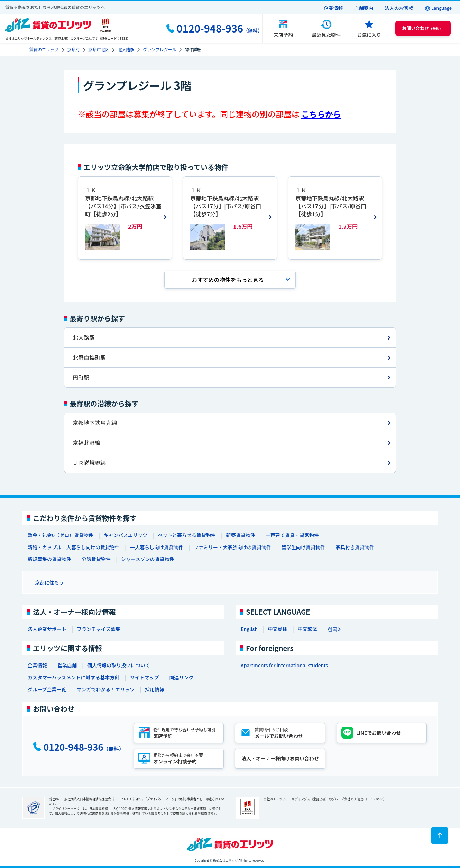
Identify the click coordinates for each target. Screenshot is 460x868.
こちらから (321, 114)
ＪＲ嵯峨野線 (89, 463)
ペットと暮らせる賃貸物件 (187, 535)
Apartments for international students (284, 665)
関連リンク (181, 677)
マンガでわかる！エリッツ (105, 689)
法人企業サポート (47, 629)
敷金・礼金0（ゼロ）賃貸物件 (61, 535)
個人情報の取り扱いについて (119, 665)
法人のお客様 (399, 8)
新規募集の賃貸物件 (49, 559)
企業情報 (333, 8)
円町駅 (81, 377)
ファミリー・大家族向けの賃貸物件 (232, 547)
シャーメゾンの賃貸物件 (148, 559)
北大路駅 (84, 337)
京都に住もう (49, 582)
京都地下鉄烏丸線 (95, 423)
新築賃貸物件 (241, 535)
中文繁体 (307, 629)
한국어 (335, 629)
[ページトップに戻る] (440, 835)
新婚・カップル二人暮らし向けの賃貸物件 (74, 547)
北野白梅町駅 (89, 358)
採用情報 (155, 689)
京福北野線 (86, 443)
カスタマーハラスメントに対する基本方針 (73, 677)
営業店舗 (67, 665)
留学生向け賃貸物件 (303, 547)
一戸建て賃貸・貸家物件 (292, 535)
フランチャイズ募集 (98, 629)
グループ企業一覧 (47, 689)
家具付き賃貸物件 (355, 547)
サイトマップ (144, 677)
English (249, 629)
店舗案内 (364, 8)
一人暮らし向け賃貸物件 (157, 547)
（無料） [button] (422, 28)
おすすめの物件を (228, 280)
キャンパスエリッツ (126, 535)
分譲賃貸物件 (96, 559)
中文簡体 (278, 629)
